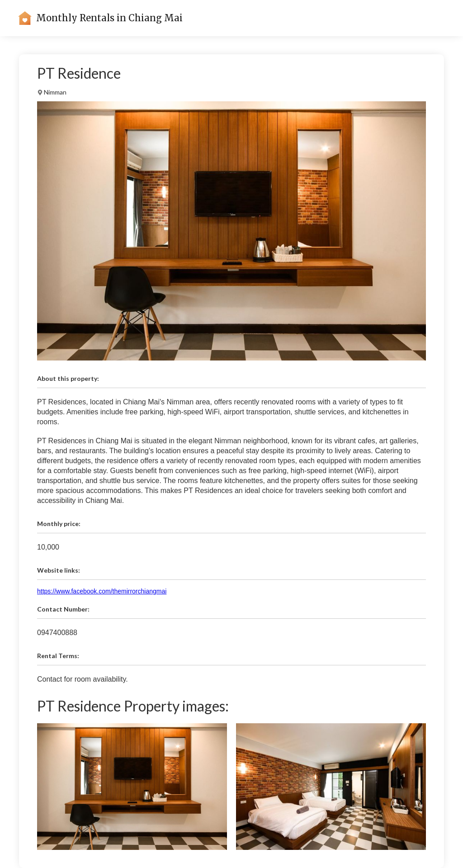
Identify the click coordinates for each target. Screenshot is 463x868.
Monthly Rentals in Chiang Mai (109, 18)
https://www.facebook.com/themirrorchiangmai (102, 591)
